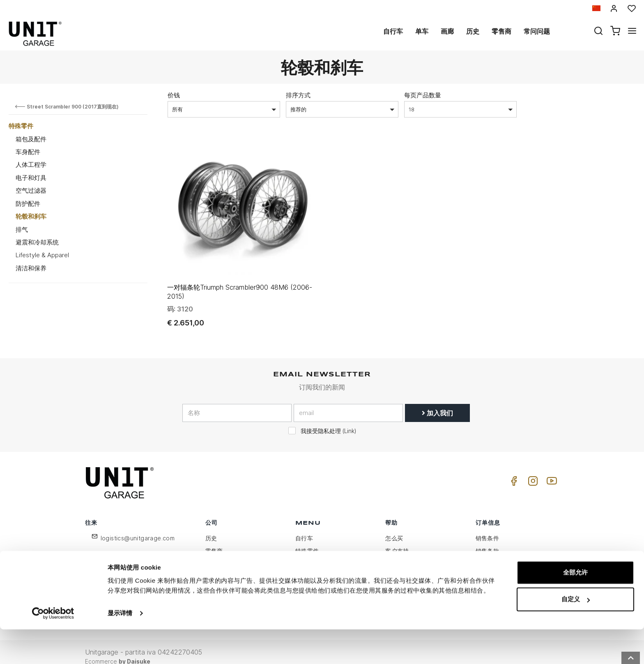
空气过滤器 (31, 190)
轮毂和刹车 (31, 216)
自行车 (393, 31)
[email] (348, 403)
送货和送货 (490, 567)
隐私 (211, 554)
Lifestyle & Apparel (42, 255)
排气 (22, 229)
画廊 (447, 31)
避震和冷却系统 (37, 242)
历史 (473, 31)
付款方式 (488, 554)
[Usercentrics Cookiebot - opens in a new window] (53, 648)
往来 (391, 567)
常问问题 (537, 31)
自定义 (576, 634)
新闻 (301, 567)
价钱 (174, 95)
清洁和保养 (31, 268)
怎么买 (394, 529)
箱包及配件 (31, 139)
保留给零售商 (223, 580)
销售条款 (488, 541)
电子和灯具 (31, 178)
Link (349, 422)
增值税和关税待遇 (409, 580)
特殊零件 (21, 126)
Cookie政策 (221, 567)
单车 (422, 31)
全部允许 (575, 607)
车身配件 (28, 152)
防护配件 (28, 204)
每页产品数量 (423, 95)
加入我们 (437, 403)
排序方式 (298, 95)
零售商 (501, 31)
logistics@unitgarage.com (138, 529)
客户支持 (397, 541)
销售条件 (488, 529)
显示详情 (120, 648)
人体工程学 (31, 165)
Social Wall (310, 580)
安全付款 (488, 580)
